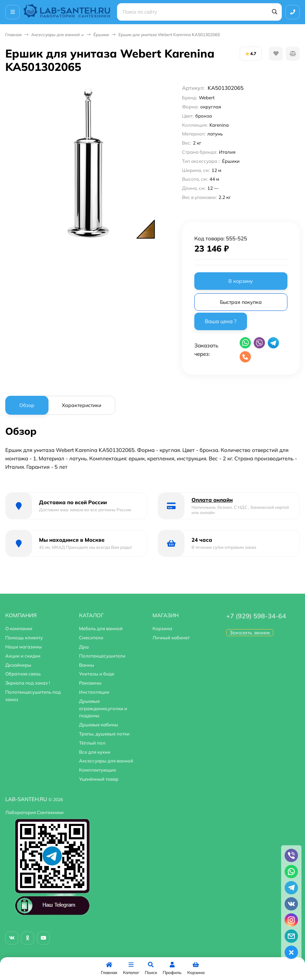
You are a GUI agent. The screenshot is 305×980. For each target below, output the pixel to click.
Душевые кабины (99, 725)
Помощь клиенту (24, 638)
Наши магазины (24, 647)
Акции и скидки (23, 656)
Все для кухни (95, 752)
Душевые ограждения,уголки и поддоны (103, 708)
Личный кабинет (171, 638)
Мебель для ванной (101, 628)
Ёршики (101, 35)
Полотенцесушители (102, 656)
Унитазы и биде (97, 674)
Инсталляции (94, 692)
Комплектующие (98, 770)
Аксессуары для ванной (56, 35)
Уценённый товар (99, 779)
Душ (84, 647)
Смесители (91, 638)
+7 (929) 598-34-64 (256, 616)
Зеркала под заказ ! (28, 683)
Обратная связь (23, 674)
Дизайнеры (18, 665)
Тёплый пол (92, 743)
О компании (19, 628)
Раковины (90, 683)
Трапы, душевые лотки (104, 734)
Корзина (162, 628)
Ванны (87, 665)
